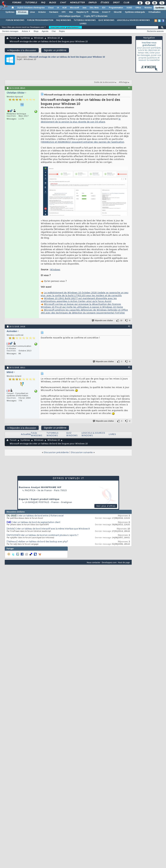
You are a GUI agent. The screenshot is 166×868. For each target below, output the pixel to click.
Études (105, 3)
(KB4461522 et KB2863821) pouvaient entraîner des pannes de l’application (82, 142)
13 (121, 321)
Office (138, 8)
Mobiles (148, 8)
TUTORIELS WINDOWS (85, 20)
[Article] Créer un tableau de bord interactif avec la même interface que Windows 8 (48, 529)
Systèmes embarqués (135, 12)
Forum (13, 38)
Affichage (123, 82)
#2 (129, 326)
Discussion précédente (56, 453)
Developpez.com (109, 562)
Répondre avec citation (103, 321)
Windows (22, 12)
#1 (129, 88)
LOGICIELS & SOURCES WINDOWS (133, 20)
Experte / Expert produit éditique (39, 499)
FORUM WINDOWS (15, 20)
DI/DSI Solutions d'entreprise (31, 8)
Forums (17, 3)
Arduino (42, 12)
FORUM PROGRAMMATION (40, 20)
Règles (62, 31)
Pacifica (30, 490)
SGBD (129, 8)
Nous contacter (94, 562)
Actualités (26, 435)
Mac (71, 12)
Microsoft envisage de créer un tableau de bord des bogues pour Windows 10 (67, 57)
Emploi (92, 3)
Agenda (45, 31)
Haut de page (124, 562)
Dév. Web (94, 8)
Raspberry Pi (82, 12)
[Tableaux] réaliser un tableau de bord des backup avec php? (37, 542)
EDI (104, 8)
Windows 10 (54, 38)
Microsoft (74, 8)
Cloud (51, 8)
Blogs (52, 3)
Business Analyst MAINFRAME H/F (40, 487)
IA (58, 8)
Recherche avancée (155, 31)
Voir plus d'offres (106, 506)
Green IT (106, 12)
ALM (64, 8)
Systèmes (160, 8)
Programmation (116, 8)
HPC (64, 12)
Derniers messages (10, 31)
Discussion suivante (82, 453)
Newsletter (77, 3)
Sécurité (118, 12)
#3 (129, 367)
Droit (116, 3)
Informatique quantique (70, 16)
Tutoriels (31, 3)
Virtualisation (154, 12)
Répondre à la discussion (22, 50)
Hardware (54, 12)
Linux (32, 12)
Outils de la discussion (104, 82)
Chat (63, 3)
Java (84, 8)
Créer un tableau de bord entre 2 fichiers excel (40, 516)
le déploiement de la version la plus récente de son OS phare (81, 120)
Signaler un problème (55, 50)
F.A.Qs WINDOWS (37, 434)
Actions (25, 31)
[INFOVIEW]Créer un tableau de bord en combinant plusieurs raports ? (43, 535)
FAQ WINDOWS (63, 20)
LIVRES (83, 24)
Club (126, 3)
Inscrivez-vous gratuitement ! (65, 27)
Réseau (95, 12)
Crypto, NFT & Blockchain (96, 16)
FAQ (43, 3)
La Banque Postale (37, 502)
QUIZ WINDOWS (106, 20)
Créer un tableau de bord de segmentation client (36, 522)
